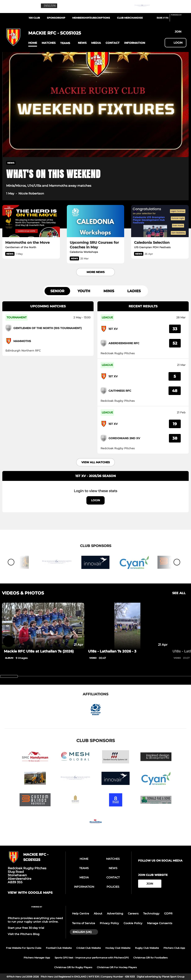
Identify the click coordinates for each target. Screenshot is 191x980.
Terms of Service (84, 923)
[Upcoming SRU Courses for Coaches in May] (96, 221)
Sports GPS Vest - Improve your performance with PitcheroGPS (92, 958)
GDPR (168, 913)
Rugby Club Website (147, 948)
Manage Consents (160, 923)
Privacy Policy (109, 923)
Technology (151, 913)
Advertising (115, 913)
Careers (133, 913)
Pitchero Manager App (37, 958)
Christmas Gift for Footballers (150, 958)
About (98, 913)
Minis (109, 291)
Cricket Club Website (89, 948)
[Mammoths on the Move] (31, 221)
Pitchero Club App (174, 948)
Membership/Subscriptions (91, 18)
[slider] (9, 676)
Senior (57, 291)
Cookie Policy (133, 923)
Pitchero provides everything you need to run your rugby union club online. (35, 920)
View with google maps (30, 893)
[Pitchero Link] (179, 19)
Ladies (134, 291)
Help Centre (81, 913)
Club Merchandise (130, 18)
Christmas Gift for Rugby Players (73, 967)
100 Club (34, 18)
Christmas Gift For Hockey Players (117, 967)
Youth (84, 291)
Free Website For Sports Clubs (24, 948)
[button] (33, 43)
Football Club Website (59, 948)
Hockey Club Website (118, 948)
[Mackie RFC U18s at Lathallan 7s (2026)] (43, 626)
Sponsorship (56, 18)
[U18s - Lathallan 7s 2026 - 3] (127, 626)
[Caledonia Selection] (160, 221)
